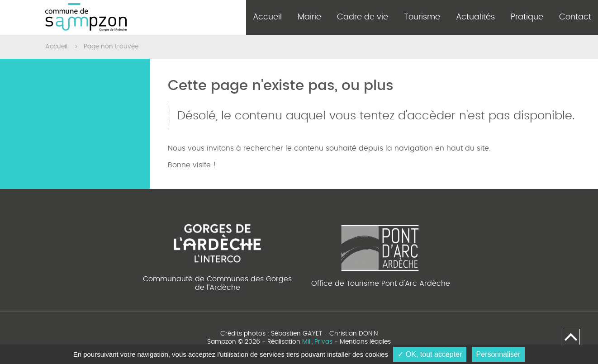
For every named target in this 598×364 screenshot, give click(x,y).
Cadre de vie (363, 17)
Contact (575, 17)
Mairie (309, 17)
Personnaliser (498, 354)
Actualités (475, 17)
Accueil (267, 17)
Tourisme (422, 17)
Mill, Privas (317, 342)
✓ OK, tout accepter (430, 354)
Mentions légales (365, 342)
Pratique (527, 17)
